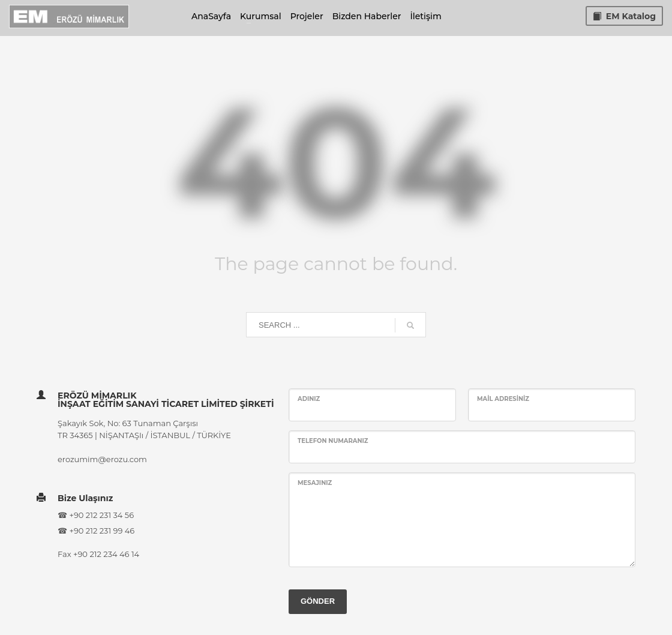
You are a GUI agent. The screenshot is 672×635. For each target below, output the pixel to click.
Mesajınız (315, 483)
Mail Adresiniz (503, 399)
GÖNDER (318, 601)
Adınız (309, 399)
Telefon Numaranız (333, 441)
